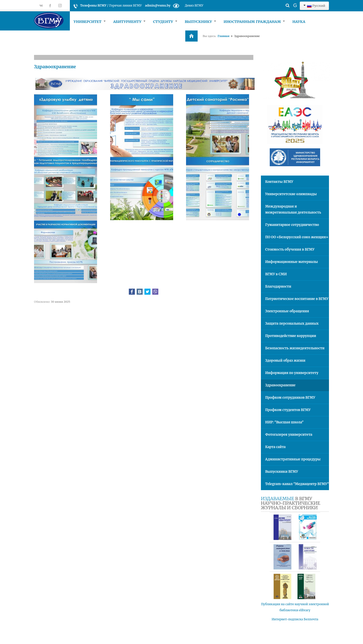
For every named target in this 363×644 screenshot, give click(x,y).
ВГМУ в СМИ (276, 274)
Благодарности (278, 286)
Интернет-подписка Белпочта (295, 619)
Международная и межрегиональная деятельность (293, 209)
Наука (299, 22)
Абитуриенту (129, 22)
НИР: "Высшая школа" (284, 422)
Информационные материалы (292, 262)
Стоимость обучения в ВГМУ (290, 249)
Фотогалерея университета (289, 435)
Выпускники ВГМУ (282, 472)
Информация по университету (292, 373)
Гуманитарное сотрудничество (292, 225)
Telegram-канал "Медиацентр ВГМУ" (297, 484)
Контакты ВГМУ (279, 182)
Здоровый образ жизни (285, 361)
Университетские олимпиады (291, 194)
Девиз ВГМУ (194, 5)
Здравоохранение (55, 67)
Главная (223, 36)
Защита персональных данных (292, 324)
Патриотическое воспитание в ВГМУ (297, 299)
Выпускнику (200, 22)
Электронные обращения (287, 311)
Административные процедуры (293, 459)
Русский (314, 6)
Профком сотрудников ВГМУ (290, 398)
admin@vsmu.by (158, 5)
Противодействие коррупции (291, 336)
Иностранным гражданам (254, 22)
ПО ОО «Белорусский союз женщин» (297, 237)
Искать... (279, 1)
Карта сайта (275, 447)
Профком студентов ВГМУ (288, 410)
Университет (90, 22)
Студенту (165, 22)
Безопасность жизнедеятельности (295, 348)
